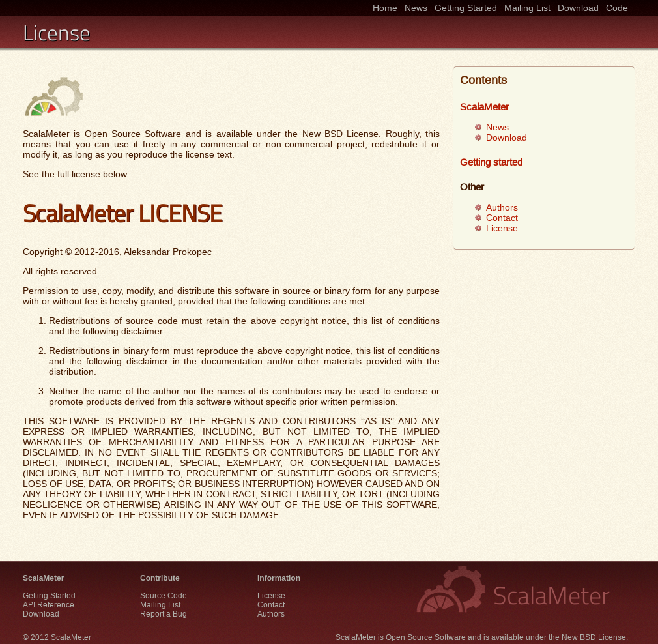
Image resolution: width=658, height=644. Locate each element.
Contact (502, 218)
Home (385, 8)
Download (578, 8)
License (502, 228)
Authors (502, 207)
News (416, 8)
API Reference (49, 605)
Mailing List (527, 8)
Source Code (164, 596)
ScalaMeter (484, 107)
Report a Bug (164, 614)
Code (617, 8)
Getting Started (466, 8)
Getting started (491, 162)
